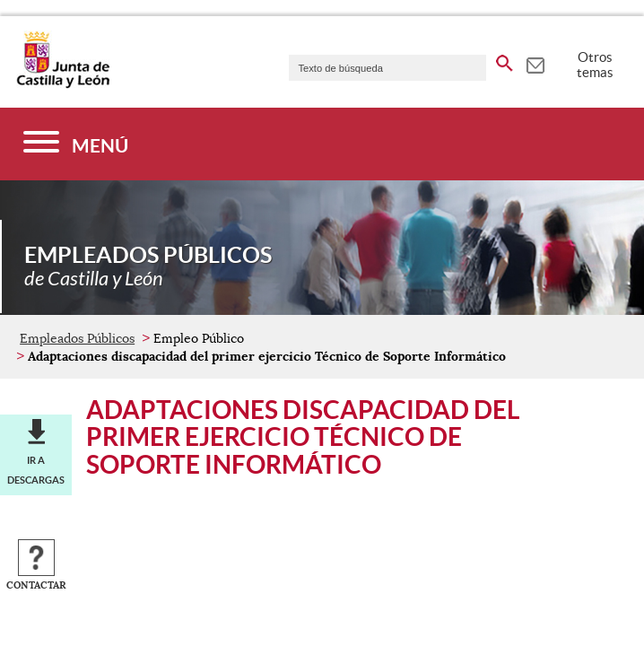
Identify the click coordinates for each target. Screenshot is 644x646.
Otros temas (595, 65)
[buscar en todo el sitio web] (505, 60)
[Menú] (76, 144)
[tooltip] (535, 63)
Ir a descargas (36, 470)
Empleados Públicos (77, 338)
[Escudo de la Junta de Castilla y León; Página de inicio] (63, 84)
